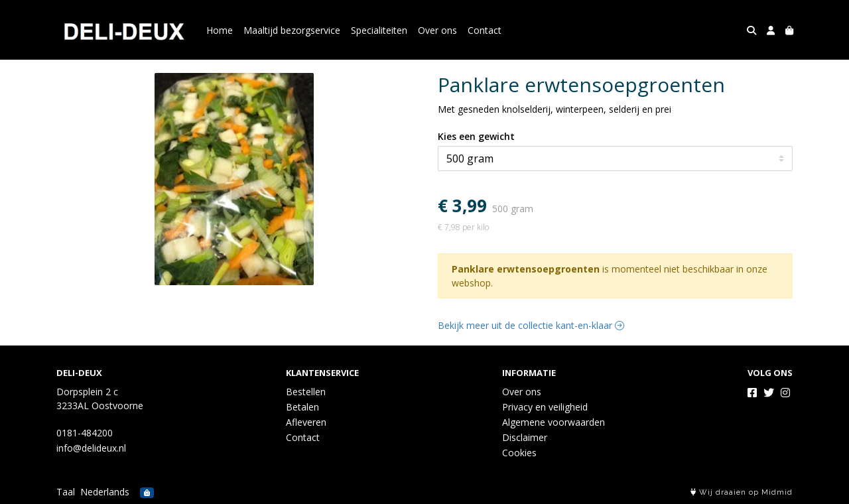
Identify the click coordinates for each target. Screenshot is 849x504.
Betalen (302, 407)
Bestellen (306, 392)
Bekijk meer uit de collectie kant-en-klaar (531, 325)
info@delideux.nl (91, 448)
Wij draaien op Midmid (742, 492)
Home (220, 30)
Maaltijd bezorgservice (292, 30)
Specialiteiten (379, 30)
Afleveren (306, 422)
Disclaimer (525, 437)
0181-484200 (85, 433)
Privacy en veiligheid (545, 407)
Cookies (519, 453)
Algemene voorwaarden (554, 422)
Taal (66, 492)
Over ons (437, 30)
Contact (485, 30)
